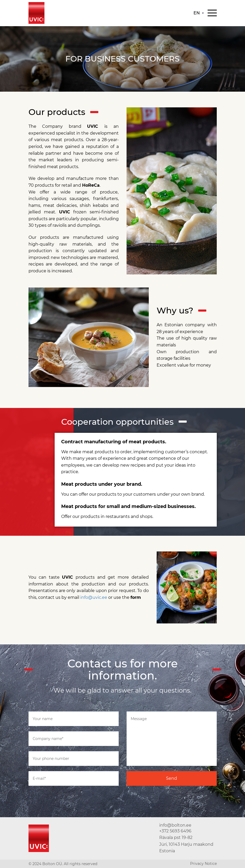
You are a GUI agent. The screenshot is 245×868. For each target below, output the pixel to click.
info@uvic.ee (94, 597)
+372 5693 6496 (175, 831)
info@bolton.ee (175, 825)
